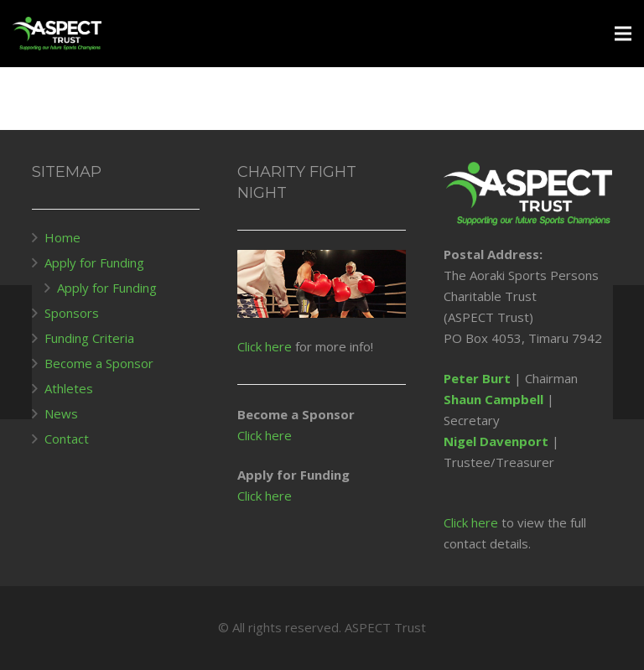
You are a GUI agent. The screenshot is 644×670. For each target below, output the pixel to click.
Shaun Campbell (493, 399)
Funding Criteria (89, 338)
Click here (265, 346)
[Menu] (623, 34)
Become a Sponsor (99, 363)
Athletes (69, 388)
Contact (67, 439)
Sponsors (72, 313)
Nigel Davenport (496, 441)
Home (62, 237)
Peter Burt (477, 378)
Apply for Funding (94, 262)
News (61, 413)
